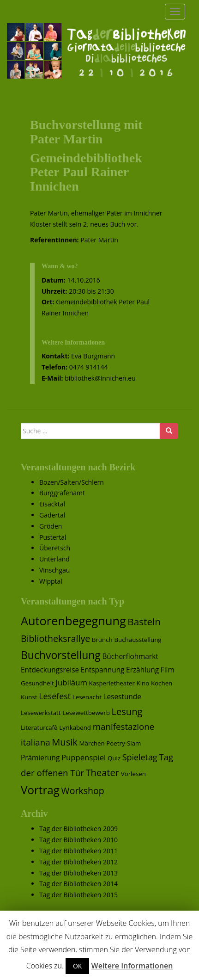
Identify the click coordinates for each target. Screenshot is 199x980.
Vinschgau (54, 570)
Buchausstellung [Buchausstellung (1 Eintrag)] (138, 640)
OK (77, 966)
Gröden (51, 526)
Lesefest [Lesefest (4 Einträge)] (55, 696)
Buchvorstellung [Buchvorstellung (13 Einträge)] (61, 655)
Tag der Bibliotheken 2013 (78, 873)
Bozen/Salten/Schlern (72, 482)
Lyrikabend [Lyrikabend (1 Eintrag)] (75, 727)
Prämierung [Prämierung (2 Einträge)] (40, 758)
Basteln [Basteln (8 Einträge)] (144, 622)
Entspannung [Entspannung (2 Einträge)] (103, 670)
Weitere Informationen (132, 966)
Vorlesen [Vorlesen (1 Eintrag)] (133, 774)
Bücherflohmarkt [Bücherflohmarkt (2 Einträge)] (130, 656)
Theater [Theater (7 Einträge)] (103, 772)
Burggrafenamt (62, 493)
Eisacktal (52, 504)
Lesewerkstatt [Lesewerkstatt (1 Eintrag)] (41, 713)
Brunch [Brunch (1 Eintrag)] (102, 640)
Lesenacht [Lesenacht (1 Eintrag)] (87, 697)
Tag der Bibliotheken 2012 (78, 862)
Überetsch (55, 548)
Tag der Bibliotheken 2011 (78, 851)
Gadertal (52, 515)
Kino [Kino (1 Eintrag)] (143, 683)
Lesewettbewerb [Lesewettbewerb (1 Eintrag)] (86, 713)
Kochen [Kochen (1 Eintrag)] (162, 683)
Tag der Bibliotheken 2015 (78, 895)
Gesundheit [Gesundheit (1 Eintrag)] (37, 683)
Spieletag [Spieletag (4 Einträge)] (140, 757)
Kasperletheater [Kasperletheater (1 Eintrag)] (112, 683)
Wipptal (51, 581)
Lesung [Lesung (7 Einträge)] (127, 711)
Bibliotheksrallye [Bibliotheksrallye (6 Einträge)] (55, 638)
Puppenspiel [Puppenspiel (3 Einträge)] (84, 757)
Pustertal (53, 537)
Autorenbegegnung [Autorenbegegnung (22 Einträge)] (73, 621)
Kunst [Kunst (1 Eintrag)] (29, 697)
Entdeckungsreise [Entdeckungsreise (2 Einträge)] (50, 670)
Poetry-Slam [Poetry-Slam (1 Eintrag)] (124, 743)
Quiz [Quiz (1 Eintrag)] (114, 758)
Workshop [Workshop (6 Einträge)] (83, 791)
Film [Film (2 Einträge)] (168, 670)
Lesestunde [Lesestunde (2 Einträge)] (122, 697)
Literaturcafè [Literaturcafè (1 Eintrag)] (39, 727)
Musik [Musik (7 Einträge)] (65, 742)
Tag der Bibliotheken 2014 (78, 884)
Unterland (54, 559)
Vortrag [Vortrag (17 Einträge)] (40, 790)
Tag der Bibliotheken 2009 (78, 829)
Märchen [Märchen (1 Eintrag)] (92, 743)
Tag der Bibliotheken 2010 (78, 840)
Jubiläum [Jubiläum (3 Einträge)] (71, 682)
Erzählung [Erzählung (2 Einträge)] (142, 670)
